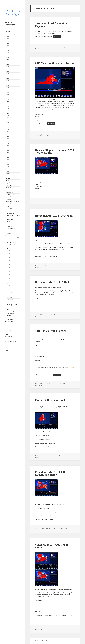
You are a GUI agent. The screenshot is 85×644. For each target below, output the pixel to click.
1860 (7, 78)
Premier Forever (10, 245)
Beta (6, 236)
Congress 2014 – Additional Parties (51, 546)
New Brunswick (10, 213)
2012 (7, 167)
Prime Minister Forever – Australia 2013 (12, 305)
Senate (8, 199)
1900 (7, 102)
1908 (7, 106)
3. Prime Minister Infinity (11, 202)
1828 (7, 60)
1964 (7, 139)
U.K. (7, 231)
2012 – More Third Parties (51, 331)
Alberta (9, 209)
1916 (7, 111)
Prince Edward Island (12, 224)
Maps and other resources (11, 238)
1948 (7, 129)
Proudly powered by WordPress (42, 641)
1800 (7, 43)
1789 (8, 251)
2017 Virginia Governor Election (55, 63)
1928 (7, 118)
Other (6, 240)
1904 (7, 104)
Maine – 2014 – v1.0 (50, 443)
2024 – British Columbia (13, 337)
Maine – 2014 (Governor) (50, 400)
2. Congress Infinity (9, 190)
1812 (7, 50)
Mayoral (8, 183)
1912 (7, 109)
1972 (7, 143)
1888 (7, 95)
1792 (7, 39)
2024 (7, 174)
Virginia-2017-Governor (40, 124)
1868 (7, 83)
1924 (7, 115)
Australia (8, 204)
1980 (7, 148)
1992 (7, 155)
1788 (7, 36)
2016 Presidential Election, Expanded (51, 25)
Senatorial (8, 185)
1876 (7, 88)
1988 (7, 153)
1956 (7, 134)
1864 (7, 81)
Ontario (9, 222)
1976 (7, 146)
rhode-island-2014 (52, 257)
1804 (7, 46)
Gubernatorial (9, 178)
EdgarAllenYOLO (50, 47)
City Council (9, 192)
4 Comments (39, 530)
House (7, 181)
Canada (8, 206)
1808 (7, 48)
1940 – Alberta (13, 341)
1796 (7, 41)
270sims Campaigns (10, 23)
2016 (7, 169)
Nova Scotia (10, 219)
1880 (7, 90)
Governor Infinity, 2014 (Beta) (53, 282)
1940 (7, 125)
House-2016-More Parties (42, 192)
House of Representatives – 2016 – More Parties (54, 151)
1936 (7, 122)
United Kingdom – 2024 (12, 331)
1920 (7, 113)
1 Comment (39, 48)
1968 (7, 141)
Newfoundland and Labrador (13, 216)
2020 (7, 171)
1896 (7, 99)
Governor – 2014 (40, 302)
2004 (7, 162)
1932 (7, 120)
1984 (7, 150)
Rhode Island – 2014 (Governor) (54, 216)
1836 (7, 64)
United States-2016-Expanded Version (43, 37)
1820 (7, 55)
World (7, 188)
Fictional (9, 293)
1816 (7, 53)
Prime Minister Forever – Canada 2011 (12, 318)
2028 (8, 339)
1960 (7, 136)
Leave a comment (40, 316)
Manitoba (9, 211)
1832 (7, 62)
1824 (7, 57)
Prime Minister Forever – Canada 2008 (12, 312)
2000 (7, 160)
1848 (7, 71)
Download (57, 37)
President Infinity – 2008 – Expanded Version (51, 473)
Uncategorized (8, 321)
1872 (7, 85)
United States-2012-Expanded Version (43, 375)
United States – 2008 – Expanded (44, 519)
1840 (7, 67)
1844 (7, 69)
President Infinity (39, 135)
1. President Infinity (10, 34)
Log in (6, 351)
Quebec (9, 226)
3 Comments (39, 457)
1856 (7, 76)
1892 (7, 97)
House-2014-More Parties (45, 619)
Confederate (9, 176)
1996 (7, 157)
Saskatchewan (10, 229)
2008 (7, 164)
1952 (7, 132)
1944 (7, 127)
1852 (7, 74)
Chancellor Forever (10, 242)
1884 (7, 92)
